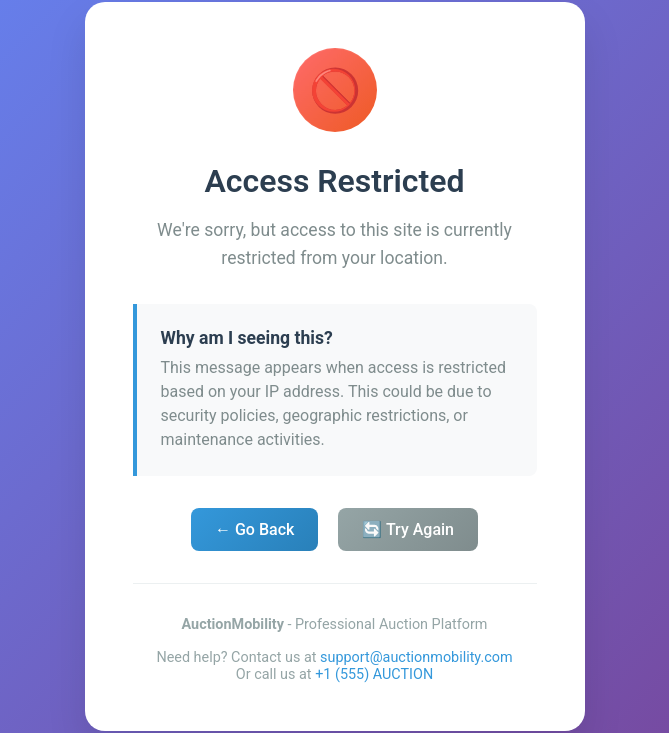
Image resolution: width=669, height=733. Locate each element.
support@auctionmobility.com (416, 657)
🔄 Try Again (408, 529)
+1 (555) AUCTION (374, 674)
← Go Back (254, 529)
